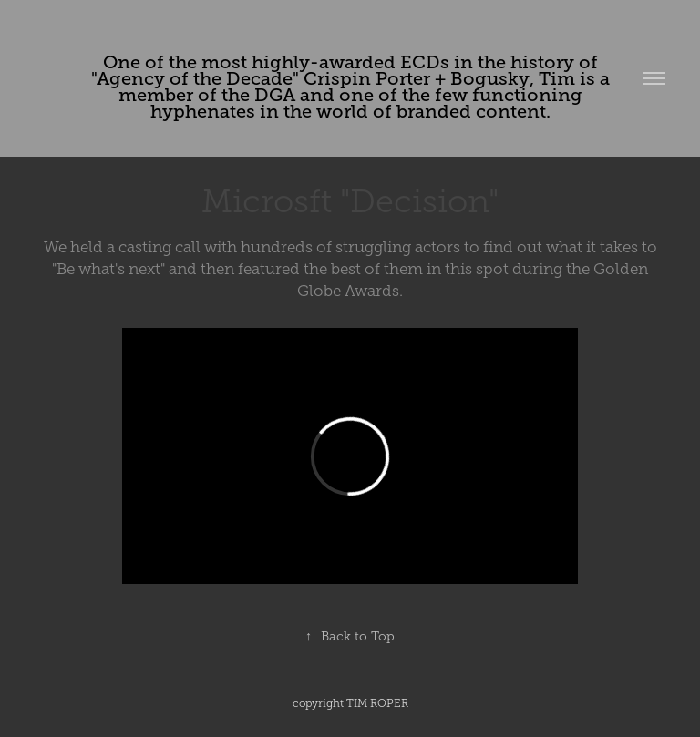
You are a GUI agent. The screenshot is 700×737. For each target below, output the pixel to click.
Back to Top (350, 636)
